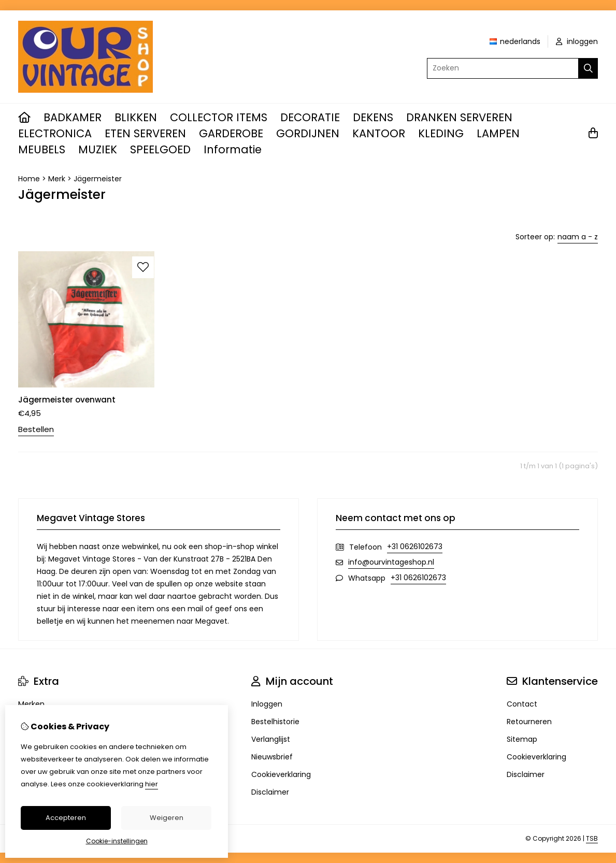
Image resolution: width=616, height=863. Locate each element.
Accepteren (66, 818)
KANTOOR (379, 133)
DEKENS (373, 117)
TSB (592, 838)
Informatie (233, 149)
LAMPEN (498, 133)
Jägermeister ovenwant (67, 400)
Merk (57, 179)
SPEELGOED (160, 149)
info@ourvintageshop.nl (391, 562)
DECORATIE (310, 117)
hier (152, 784)
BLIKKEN (136, 117)
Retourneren (529, 722)
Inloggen (267, 704)
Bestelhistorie (275, 722)
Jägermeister (98, 179)
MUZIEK (98, 149)
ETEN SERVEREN (145, 133)
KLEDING (441, 133)
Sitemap (522, 739)
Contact (522, 704)
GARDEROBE (231, 133)
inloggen (577, 41)
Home (29, 179)
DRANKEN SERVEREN (459, 117)
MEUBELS (42, 149)
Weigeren (167, 818)
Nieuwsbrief (272, 757)
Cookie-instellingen (117, 841)
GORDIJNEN (308, 133)
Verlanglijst (271, 739)
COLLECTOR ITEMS (219, 117)
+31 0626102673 (415, 546)
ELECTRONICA (55, 133)
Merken (31, 704)
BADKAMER (73, 117)
